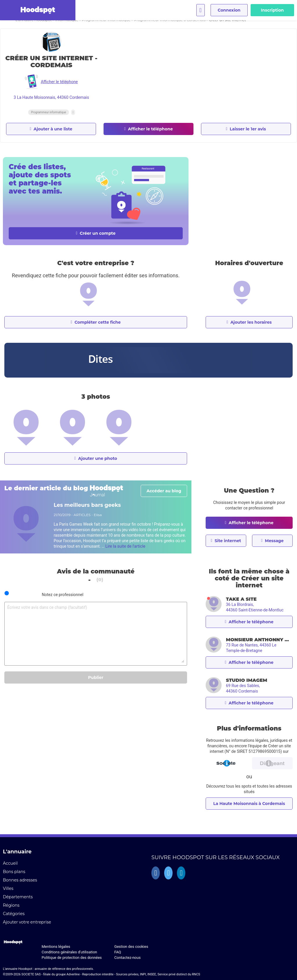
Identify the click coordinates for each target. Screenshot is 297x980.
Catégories (14, 914)
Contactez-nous (127, 958)
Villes (8, 888)
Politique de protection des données (71, 958)
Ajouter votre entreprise (27, 922)
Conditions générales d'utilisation (69, 952)
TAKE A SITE (241, 599)
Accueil (10, 863)
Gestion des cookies (131, 947)
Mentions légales (56, 947)
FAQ (118, 952)
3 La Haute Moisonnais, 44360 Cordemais (51, 97)
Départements (18, 897)
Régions (11, 905)
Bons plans (14, 872)
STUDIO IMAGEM (247, 680)
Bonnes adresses (20, 880)
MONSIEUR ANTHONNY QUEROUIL (259, 640)
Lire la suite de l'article (125, 546)
